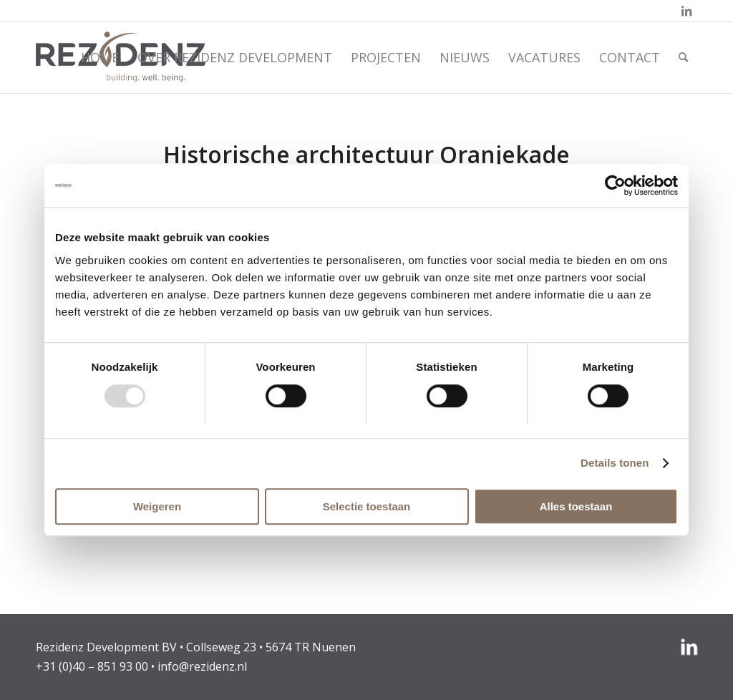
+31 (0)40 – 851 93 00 (92, 666)
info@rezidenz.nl (202, 666)
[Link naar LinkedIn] (686, 11)
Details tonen (615, 463)
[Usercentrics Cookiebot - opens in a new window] (615, 185)
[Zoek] (683, 57)
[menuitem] (100, 57)
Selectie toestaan (367, 506)
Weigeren (157, 506)
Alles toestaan (576, 506)
